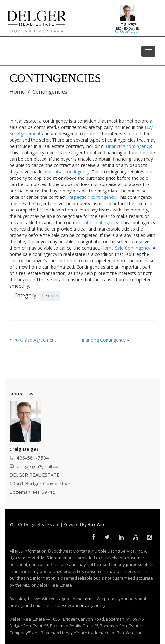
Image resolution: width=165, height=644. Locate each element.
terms (89, 599)
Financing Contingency (103, 340)
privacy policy (93, 605)
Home (17, 92)
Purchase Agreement (35, 340)
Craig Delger (127, 24)
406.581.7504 (127, 31)
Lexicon (50, 295)
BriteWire (97, 524)
